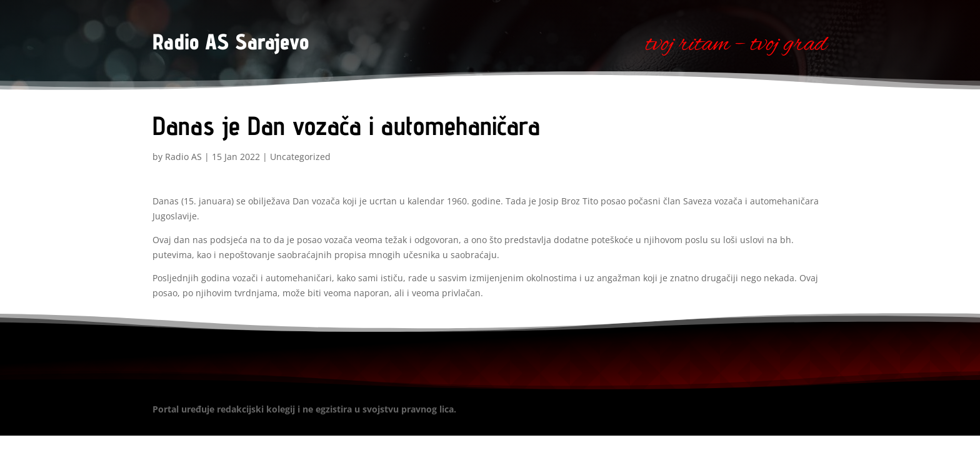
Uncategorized (300, 157)
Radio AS (183, 157)
